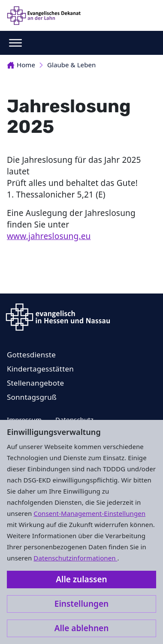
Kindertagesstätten (40, 369)
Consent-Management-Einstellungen (89, 513)
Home (21, 65)
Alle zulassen (81, 579)
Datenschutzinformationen (75, 558)
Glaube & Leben (71, 65)
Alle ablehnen (82, 628)
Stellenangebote (35, 383)
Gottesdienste (31, 355)
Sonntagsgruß (32, 397)
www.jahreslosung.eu (49, 236)
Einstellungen (81, 604)
